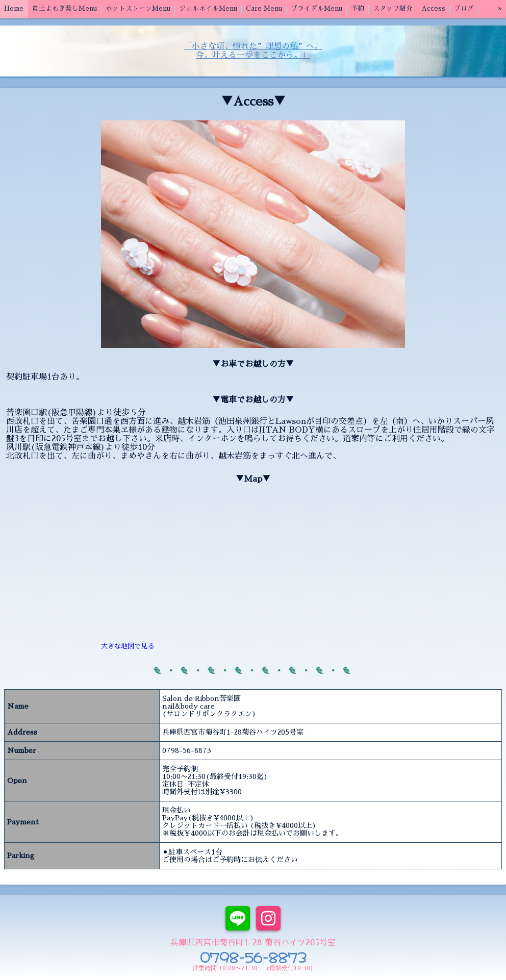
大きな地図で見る (128, 646)
